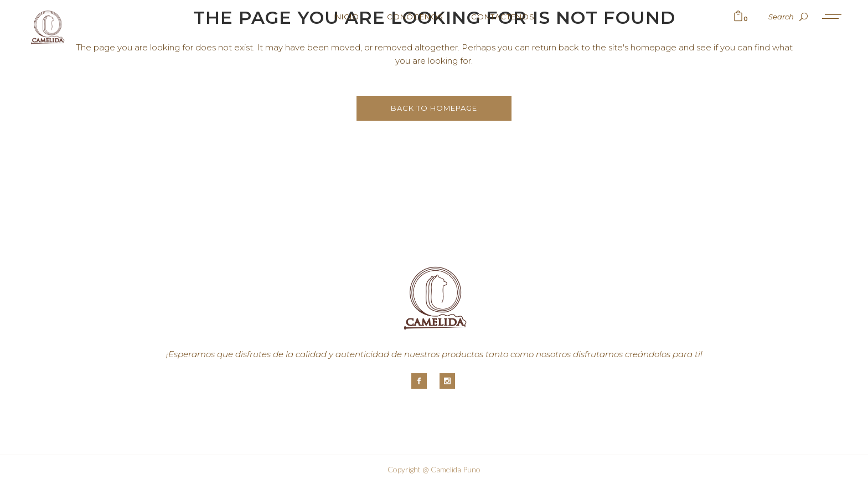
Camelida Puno (456, 469)
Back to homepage (434, 108)
